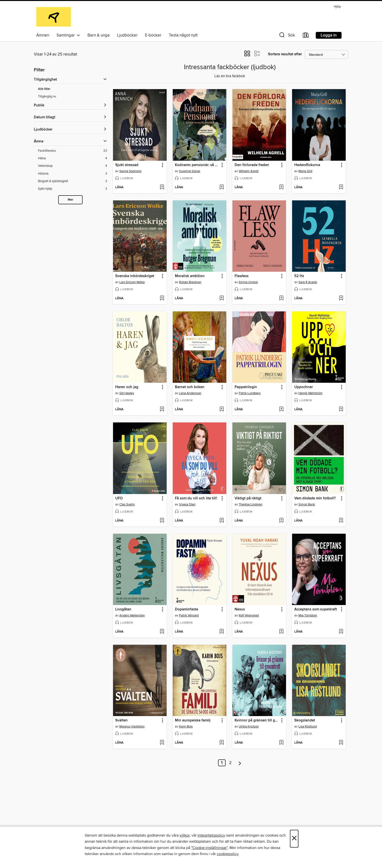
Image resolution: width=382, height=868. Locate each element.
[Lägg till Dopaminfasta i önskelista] (222, 632)
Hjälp (337, 7)
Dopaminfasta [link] (186, 609)
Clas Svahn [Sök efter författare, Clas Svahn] (127, 504)
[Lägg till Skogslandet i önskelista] (341, 743)
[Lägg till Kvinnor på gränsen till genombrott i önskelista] (281, 743)
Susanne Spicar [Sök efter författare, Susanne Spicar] (190, 171)
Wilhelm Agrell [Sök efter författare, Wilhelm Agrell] (249, 171)
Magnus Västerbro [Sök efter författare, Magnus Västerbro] (132, 727)
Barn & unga (99, 35)
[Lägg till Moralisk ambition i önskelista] (222, 299)
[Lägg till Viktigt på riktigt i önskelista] (281, 521)
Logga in (329, 35)
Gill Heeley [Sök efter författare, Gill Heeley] (127, 393)
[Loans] (306, 36)
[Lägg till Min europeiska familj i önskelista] (222, 743)
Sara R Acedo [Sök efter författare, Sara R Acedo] (308, 282)
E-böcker (153, 35)
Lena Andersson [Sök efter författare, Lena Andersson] (190, 393)
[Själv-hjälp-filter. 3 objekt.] (72, 189)
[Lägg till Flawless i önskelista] (281, 299)
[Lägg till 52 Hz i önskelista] (341, 299)
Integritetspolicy (211, 835)
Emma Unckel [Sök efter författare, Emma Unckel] (248, 282)
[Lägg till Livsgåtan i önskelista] (162, 632)
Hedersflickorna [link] (307, 165)
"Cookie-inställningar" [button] (209, 848)
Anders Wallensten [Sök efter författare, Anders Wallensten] (132, 616)
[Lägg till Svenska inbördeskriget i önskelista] (162, 299)
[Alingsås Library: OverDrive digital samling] (54, 17)
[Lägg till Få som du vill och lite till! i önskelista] (222, 521)
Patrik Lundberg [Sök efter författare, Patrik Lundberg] (250, 393)
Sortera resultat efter (285, 54)
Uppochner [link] (304, 387)
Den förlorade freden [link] (252, 165)
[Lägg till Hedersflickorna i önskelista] (341, 187)
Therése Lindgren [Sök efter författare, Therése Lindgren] (251, 504)
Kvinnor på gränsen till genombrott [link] (257, 720)
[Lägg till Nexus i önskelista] (281, 632)
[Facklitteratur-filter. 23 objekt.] (72, 151)
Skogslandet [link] (305, 720)
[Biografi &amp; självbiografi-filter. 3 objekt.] (72, 181)
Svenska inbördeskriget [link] (135, 276)
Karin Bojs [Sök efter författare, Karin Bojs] (186, 727)
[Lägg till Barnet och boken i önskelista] (222, 410)
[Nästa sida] (240, 763)
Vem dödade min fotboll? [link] (315, 498)
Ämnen (43, 35)
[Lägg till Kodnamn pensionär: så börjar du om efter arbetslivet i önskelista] (222, 187)
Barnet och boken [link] (190, 387)
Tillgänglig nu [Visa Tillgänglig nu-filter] (47, 96)
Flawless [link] (242, 276)
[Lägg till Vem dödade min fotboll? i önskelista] (341, 521)
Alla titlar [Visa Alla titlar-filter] (44, 89)
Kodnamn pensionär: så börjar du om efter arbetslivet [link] (197, 165)
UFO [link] (119, 498)
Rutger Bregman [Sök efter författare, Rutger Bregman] (190, 282)
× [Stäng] (294, 839)
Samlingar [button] (68, 35)
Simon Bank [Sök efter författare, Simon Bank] (307, 504)
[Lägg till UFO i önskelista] (162, 521)
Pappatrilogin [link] (246, 387)
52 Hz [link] (299, 276)
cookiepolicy (228, 854)
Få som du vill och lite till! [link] (196, 498)
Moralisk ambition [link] (190, 276)
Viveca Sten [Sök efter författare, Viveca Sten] (187, 504)
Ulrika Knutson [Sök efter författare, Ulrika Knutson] (249, 727)
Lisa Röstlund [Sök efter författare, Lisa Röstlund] (308, 727)
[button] (287, 36)
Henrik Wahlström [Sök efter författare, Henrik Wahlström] (310, 393)
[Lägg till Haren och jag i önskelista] (162, 410)
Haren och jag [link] (127, 387)
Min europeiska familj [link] (193, 720)
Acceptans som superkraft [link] (316, 609)
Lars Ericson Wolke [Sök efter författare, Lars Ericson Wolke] (132, 282)
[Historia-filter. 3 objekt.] (72, 174)
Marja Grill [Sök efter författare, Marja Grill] (305, 171)
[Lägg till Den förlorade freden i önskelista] (281, 187)
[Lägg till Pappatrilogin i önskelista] (281, 410)
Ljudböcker (127, 35)
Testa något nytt (183, 35)
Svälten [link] (121, 720)
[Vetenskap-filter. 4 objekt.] (72, 166)
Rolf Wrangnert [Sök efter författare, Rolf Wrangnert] (249, 616)
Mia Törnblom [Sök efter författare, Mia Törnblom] (308, 616)
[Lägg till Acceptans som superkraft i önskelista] (341, 632)
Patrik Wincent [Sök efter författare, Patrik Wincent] (189, 616)
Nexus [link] (240, 609)
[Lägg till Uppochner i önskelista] (341, 410)
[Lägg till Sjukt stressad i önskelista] (162, 187)
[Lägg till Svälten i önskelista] (162, 743)
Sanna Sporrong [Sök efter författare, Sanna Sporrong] (130, 171)
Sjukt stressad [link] (127, 165)
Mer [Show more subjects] (71, 200)
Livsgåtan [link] (123, 609)
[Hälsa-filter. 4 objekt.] (72, 158)
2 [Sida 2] (230, 763)
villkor (185, 835)
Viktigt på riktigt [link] (248, 498)
